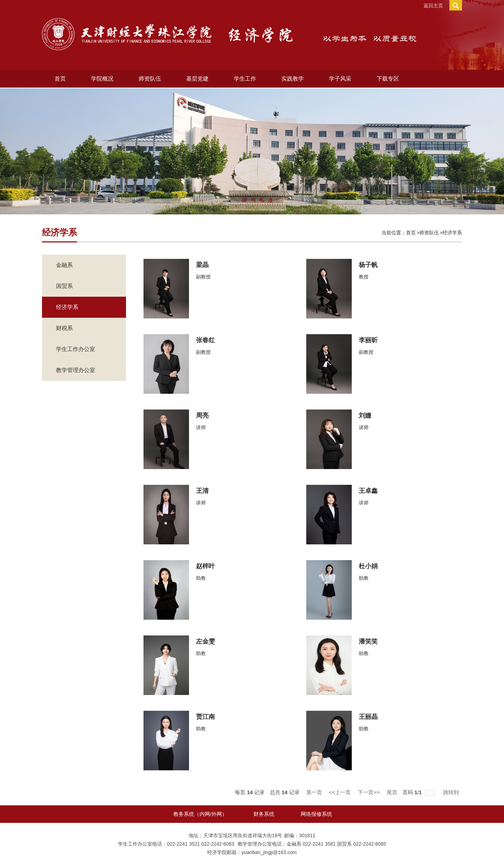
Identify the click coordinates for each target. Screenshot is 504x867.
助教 (201, 578)
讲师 (201, 427)
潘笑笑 (368, 641)
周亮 (202, 415)
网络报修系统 (316, 814)
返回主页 (433, 6)
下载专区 (388, 79)
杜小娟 (368, 566)
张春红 (205, 340)
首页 (60, 79)
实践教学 (293, 79)
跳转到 (452, 792)
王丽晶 (368, 717)
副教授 (203, 277)
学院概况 (102, 79)
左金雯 (205, 641)
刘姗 (365, 415)
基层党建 (197, 79)
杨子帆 (368, 265)
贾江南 (205, 717)
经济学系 (452, 233)
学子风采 (340, 79)
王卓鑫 (368, 491)
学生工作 (245, 79)
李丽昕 (368, 340)
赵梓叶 (205, 566)
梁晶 (202, 265)
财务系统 (264, 814)
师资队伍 (150, 79)
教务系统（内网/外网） (200, 814)
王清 (202, 491)
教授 (364, 277)
